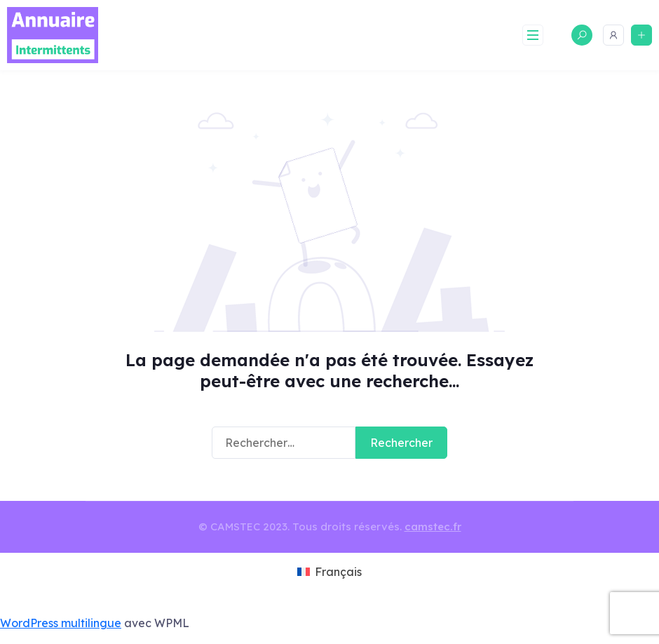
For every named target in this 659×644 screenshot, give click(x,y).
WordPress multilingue (61, 623)
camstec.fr (433, 526)
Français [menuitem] (338, 572)
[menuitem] (329, 573)
